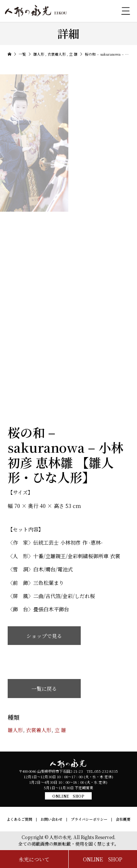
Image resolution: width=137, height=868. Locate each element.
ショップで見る (44, 636)
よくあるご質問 (19, 819)
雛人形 (15, 730)
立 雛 (60, 730)
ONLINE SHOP (68, 796)
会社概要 (123, 819)
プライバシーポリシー (89, 819)
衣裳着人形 (39, 730)
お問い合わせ (52, 819)
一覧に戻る (44, 689)
